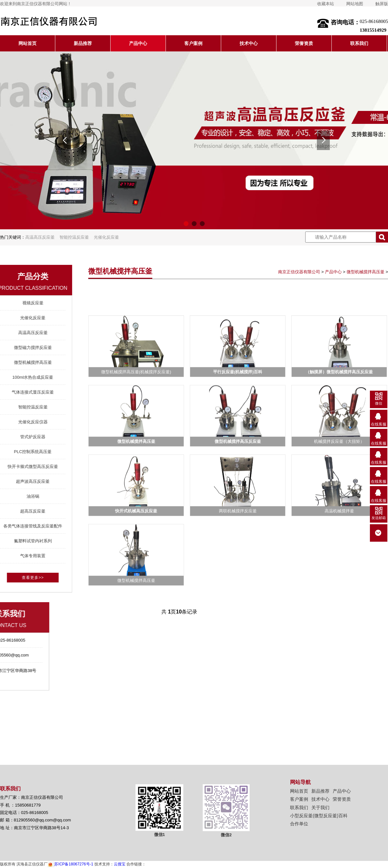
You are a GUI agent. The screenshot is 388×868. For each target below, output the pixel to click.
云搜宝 (120, 864)
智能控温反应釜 (74, 237)
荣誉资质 (304, 43)
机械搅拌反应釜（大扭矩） (339, 557)
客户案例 (193, 43)
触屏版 (382, 4)
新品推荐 (83, 43)
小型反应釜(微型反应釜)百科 (319, 816)
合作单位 (299, 824)
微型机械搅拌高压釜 (366, 272)
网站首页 (27, 43)
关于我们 (320, 808)
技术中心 (249, 43)
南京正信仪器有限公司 (299, 272)
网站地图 (355, 4)
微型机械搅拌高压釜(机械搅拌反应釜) (136, 488)
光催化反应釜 (106, 237)
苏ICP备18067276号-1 (70, 864)
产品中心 (138, 43)
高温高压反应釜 (40, 237)
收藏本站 (326, 4)
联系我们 (359, 43)
